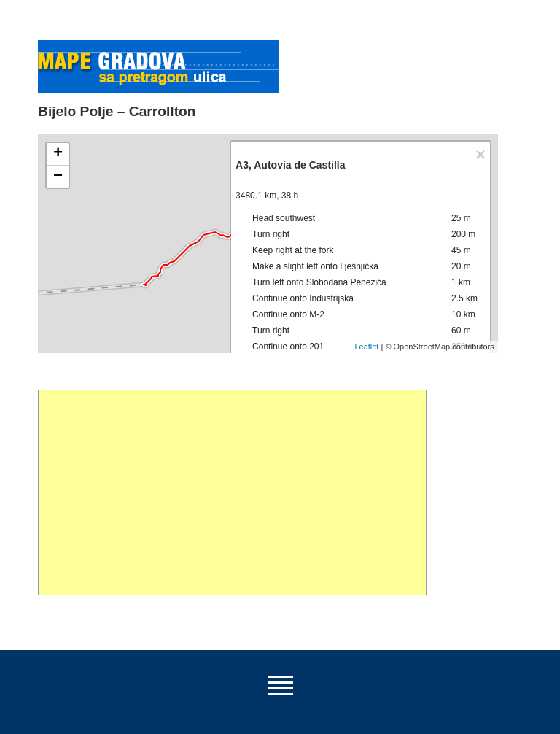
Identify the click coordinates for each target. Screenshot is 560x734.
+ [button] (58, 154)
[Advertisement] (232, 492)
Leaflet (366, 347)
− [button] (58, 177)
